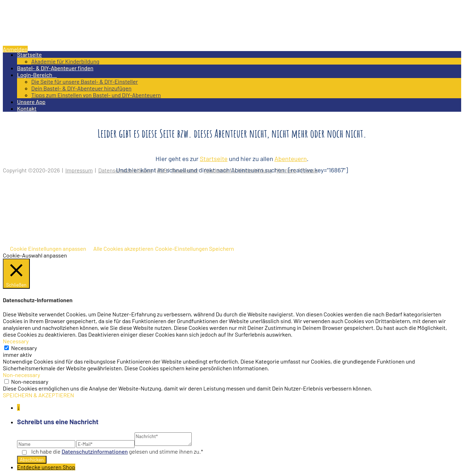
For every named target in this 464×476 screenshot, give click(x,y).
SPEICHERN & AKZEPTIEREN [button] (39, 395)
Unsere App (31, 102)
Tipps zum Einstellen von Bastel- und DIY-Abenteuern (96, 95)
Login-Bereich (37, 75)
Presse (309, 170)
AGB (162, 170)
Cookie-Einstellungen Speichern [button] (195, 248)
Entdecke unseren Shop (46, 467)
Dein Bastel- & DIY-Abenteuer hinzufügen (81, 88)
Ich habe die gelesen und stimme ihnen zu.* (117, 451)
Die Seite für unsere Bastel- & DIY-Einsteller (84, 81)
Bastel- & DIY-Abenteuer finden (55, 68)
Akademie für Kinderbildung (65, 61)
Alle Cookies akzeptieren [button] (123, 248)
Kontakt (27, 108)
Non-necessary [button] (21, 375)
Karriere (286, 170)
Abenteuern (291, 159)
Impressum (79, 170)
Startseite (29, 54)
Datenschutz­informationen (95, 451)
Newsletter (185, 170)
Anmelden (15, 49)
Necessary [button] (16, 341)
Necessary (24, 348)
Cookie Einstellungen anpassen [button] (48, 248)
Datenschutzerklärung (125, 170)
